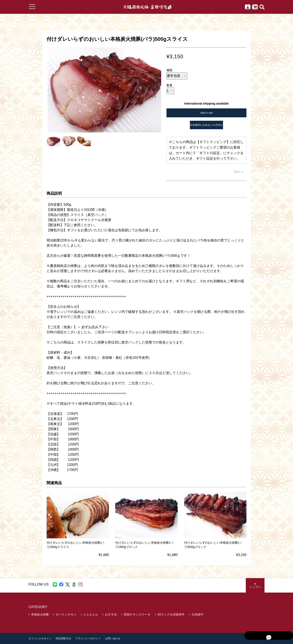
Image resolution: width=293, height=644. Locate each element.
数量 (169, 85)
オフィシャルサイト (40, 638)
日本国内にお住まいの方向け (206, 125)
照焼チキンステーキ (137, 614)
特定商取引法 (63, 638)
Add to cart (206, 113)
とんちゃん (91, 614)
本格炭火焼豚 (40, 614)
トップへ (255, 585)
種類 (169, 70)
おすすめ (111, 614)
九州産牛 (198, 614)
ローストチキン (66, 614)
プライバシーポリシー (88, 638)
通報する (239, 172)
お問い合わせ (113, 638)
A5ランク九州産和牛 (171, 614)
